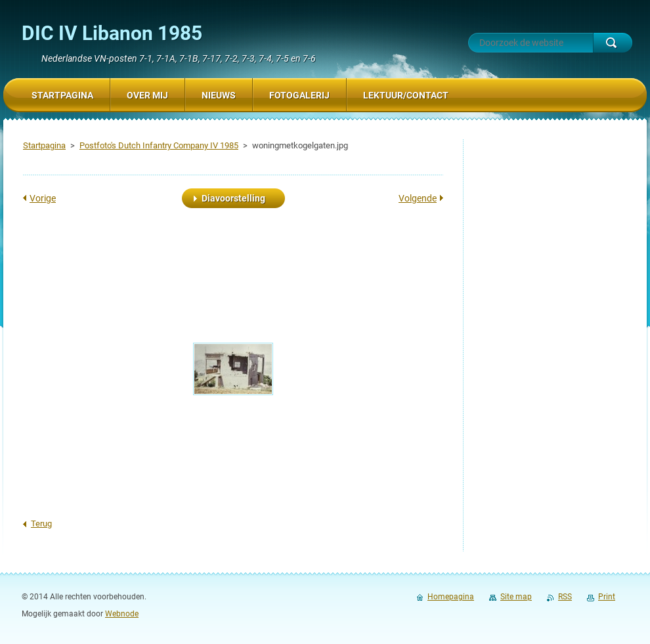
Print (607, 597)
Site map (516, 597)
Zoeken (613, 43)
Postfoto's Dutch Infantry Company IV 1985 (159, 145)
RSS (565, 597)
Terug (41, 524)
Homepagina (451, 597)
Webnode (122, 614)
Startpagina (44, 145)
